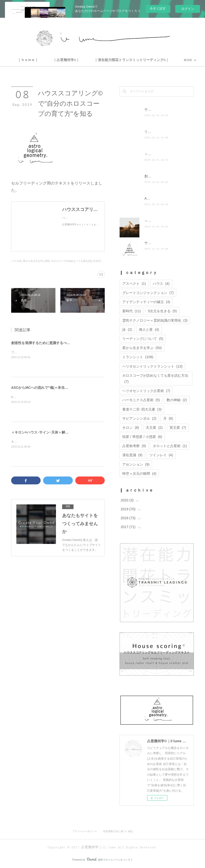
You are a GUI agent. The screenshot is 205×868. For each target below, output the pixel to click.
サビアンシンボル (139, 418)
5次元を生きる (162, 311)
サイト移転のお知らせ (162, 109)
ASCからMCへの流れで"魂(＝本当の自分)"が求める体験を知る (60, 388)
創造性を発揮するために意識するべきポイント (48, 343)
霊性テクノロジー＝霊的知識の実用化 (155, 320)
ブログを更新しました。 (27, 352)
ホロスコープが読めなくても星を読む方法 (155, 379)
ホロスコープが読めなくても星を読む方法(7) (76, 261)
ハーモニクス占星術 (141, 400)
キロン (131, 428)
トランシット (138, 357)
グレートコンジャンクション (148, 293)
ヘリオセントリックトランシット (152, 366)
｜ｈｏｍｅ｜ (89, 60)
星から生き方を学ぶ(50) (36, 261)
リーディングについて (143, 339)
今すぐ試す (158, 9)
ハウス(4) (16, 261)
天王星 (154, 428)
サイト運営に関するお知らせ (167, 243)
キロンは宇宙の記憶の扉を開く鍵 (33, 442)
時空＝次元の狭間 (139, 474)
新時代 (132, 311)
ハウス (161, 284)
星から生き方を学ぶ (142, 348)
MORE (118, 60)
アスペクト (134, 284)
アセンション (136, 464)
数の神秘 (177, 400)
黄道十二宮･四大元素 (142, 409)
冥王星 (178, 428)
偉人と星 (149, 330)
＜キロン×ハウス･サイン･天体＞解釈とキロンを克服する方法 (59, 432)
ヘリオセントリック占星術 (146, 391)
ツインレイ (161, 455)
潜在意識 (132, 455)
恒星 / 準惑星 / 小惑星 (142, 437)
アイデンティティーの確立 (146, 302)
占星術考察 (134, 446)
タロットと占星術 (170, 446)
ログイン (188, 9)
